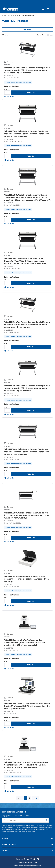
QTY (6, 89)
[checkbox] (5, 62)
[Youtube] (34, 859)
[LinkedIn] (28, 859)
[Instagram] (31, 859)
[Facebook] (24, 859)
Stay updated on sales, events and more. (16, 816)
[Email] (38, 859)
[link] (18, 798)
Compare (10, 62)
